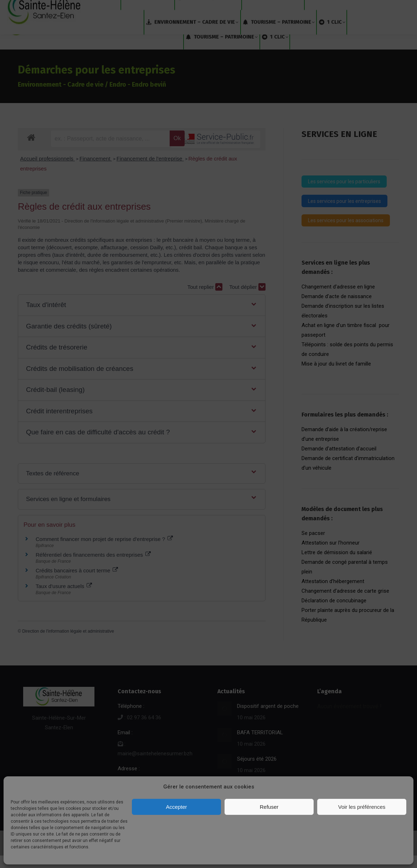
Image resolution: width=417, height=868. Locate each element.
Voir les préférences (362, 807)
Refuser (269, 807)
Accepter (176, 807)
